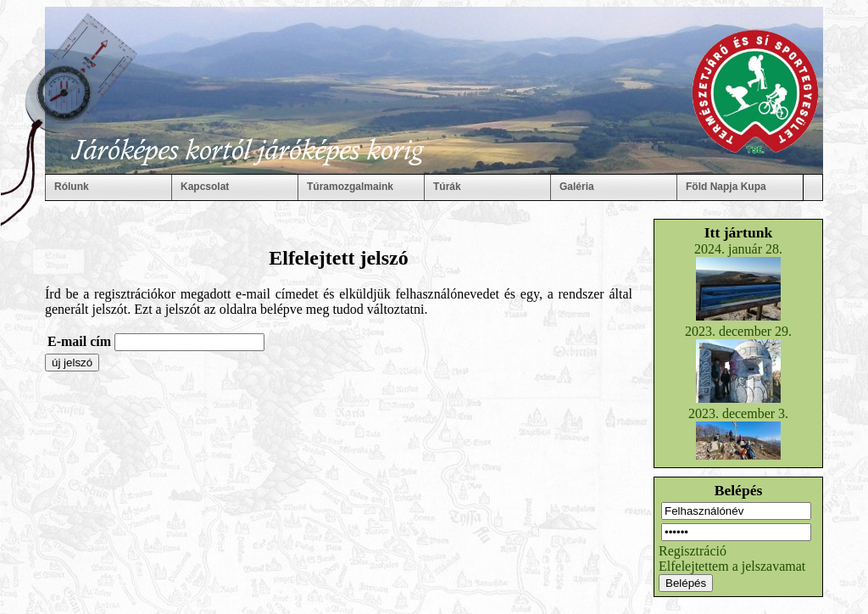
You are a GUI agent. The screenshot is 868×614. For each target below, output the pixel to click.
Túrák (447, 187)
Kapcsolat (205, 187)
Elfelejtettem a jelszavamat (732, 566)
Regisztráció (693, 551)
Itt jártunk (739, 232)
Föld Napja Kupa (726, 187)
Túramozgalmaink (350, 187)
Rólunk (72, 187)
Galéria (577, 187)
